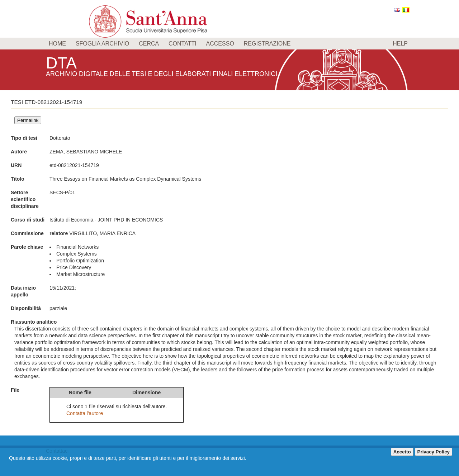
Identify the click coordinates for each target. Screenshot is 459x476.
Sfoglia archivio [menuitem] (102, 44)
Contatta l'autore (85, 413)
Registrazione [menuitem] (267, 44)
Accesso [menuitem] (220, 44)
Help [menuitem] (400, 44)
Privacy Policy (434, 452)
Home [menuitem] (57, 44)
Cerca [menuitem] (149, 44)
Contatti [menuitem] (183, 44)
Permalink (28, 120)
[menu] (229, 44)
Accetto (402, 452)
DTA (62, 63)
